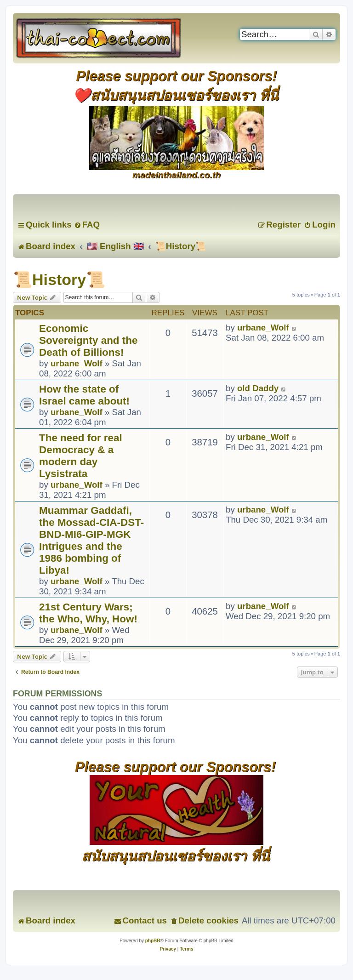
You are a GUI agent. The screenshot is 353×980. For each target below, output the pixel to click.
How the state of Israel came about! (84, 395)
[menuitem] (87, 225)
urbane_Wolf (77, 363)
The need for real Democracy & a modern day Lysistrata (81, 456)
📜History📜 (59, 279)
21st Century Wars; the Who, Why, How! (88, 613)
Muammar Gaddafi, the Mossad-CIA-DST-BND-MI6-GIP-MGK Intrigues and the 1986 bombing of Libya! (91, 540)
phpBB (153, 941)
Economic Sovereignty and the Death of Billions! (88, 340)
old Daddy (258, 388)
